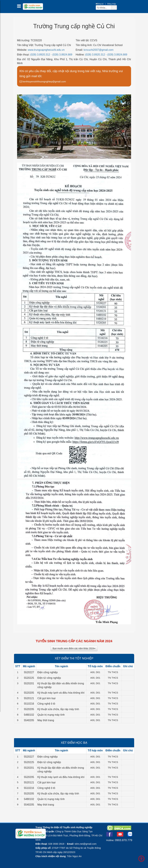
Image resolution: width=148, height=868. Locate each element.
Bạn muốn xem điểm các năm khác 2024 (74, 648)
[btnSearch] (114, 7)
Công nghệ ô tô (46, 704)
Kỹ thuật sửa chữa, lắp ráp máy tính (58, 709)
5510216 (29, 704)
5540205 (29, 720)
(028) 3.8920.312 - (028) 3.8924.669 (51, 55)
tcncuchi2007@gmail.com (98, 50)
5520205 (29, 693)
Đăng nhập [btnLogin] (112, 4)
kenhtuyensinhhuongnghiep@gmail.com (43, 81)
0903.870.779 (124, 840)
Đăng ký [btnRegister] (100, 4)
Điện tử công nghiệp (49, 678)
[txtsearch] (103, 8)
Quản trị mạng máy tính (51, 715)
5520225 (29, 678)
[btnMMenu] (20, 7)
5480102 (29, 715)
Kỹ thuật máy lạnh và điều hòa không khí (61, 693)
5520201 (29, 683)
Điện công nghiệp (47, 672)
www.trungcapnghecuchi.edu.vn (46, 50)
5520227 (29, 672)
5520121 (29, 698)
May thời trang (46, 720)
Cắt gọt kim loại (46, 698)
